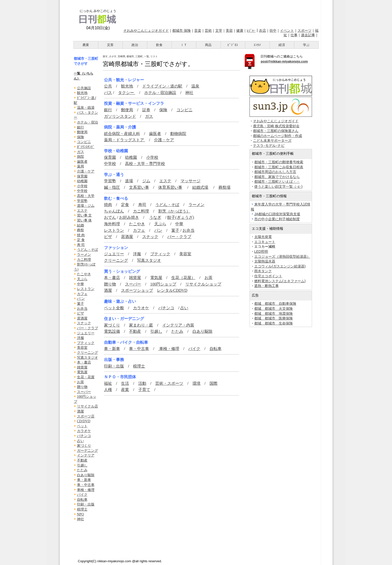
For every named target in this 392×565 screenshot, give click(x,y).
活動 (142, 383)
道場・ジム (86, 206)
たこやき (84, 274)
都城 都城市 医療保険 (273, 318)
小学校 (82, 186)
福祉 (108, 383)
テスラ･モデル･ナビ (269, 146)
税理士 (82, 509)
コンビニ (84, 142)
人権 (108, 390)
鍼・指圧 (112, 187)
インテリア (86, 455)
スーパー (84, 392)
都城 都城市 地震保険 (273, 313)
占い (80, 441)
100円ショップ (163, 284)
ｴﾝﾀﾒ (257, 45)
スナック (84, 323)
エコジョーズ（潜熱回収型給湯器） (282, 256)
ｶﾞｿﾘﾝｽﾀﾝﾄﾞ (86, 147)
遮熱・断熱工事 (266, 286)
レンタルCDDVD (172, 290)
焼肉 (108, 205)
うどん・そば (87, 250)
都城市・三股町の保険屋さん (276, 131)
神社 (80, 519)
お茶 (80, 382)
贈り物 (82, 387)
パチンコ (84, 436)
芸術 (208, 30)
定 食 (81, 240)
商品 (208, 45)
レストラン (86, 289)
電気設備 (112, 331)
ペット (82, 426)
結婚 (80, 225)
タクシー (126, 93)
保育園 (82, 176)
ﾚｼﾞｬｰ (251, 30)
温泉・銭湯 (86, 108)
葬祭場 (224, 187)
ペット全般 (114, 308)
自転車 (82, 500)
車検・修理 (86, 490)
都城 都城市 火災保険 (273, 308)
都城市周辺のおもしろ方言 (275, 172)
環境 (196, 383)
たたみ (82, 470)
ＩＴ (184, 45)
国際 (213, 383)
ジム (146, 181)
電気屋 (82, 372)
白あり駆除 (86, 475)
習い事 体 (84, 220)
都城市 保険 (181, 30)
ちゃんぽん (114, 211)
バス (108, 93)
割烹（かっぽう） (174, 211)
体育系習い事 (170, 187)
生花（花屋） (183, 278)
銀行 (80, 127)
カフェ (82, 294)
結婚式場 (200, 187)
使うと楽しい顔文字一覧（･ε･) (278, 186)
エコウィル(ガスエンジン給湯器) (280, 266)
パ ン (81, 299)
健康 (240, 30)
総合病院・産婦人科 (122, 134)
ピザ (80, 313)
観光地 (82, 93)
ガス (80, 152)
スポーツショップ (137, 290)
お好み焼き (129, 217)
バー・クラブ (87, 328)
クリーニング (87, 353)
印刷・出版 (86, 504)
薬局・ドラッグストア (124, 140)
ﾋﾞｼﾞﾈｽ (233, 45)
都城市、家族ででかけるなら (277, 177)
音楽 (198, 30)
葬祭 (80, 230)
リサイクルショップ (203, 284)
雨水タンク (263, 271)
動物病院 (178, 134)
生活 (125, 383)
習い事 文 (84, 215)
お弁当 (82, 309)
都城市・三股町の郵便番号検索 (279, 162)
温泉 (195, 86)
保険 (80, 137)
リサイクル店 (87, 406)
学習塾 (82, 201)
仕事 (294, 35)
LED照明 (261, 251)
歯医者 (82, 162)
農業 (86, 45)
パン (158, 230)
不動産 (82, 460)
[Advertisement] (220, 13)
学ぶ (306, 45)
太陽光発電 (263, 237)
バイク (82, 495)
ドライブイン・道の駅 (162, 86)
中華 (80, 284)
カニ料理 (84, 260)
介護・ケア (86, 171)
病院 (80, 157)
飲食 (159, 45)
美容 (229, 30)
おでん (110, 217)
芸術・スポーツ (169, 383)
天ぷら (82, 279)
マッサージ (190, 181)
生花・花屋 (86, 377)
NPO (80, 514)
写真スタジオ (87, 358)
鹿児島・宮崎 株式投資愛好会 (276, 126)
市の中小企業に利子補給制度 (277, 219)
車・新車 (84, 480)
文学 (219, 30)
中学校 (82, 191)
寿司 (142, 205)
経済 (282, 45)
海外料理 (112, 224)
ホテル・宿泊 (87, 122)
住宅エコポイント (268, 276)
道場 (129, 181)
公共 (108, 86)
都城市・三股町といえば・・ (277, 181)
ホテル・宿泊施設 (160, 93)
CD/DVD (84, 421)
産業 (125, 390)
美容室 (82, 348)
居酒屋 (82, 318)
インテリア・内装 (178, 325)
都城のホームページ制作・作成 (277, 136)
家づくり (84, 446)
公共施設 (84, 88)
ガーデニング (87, 451)
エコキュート (265, 242)
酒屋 (80, 411)
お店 (262, 30)
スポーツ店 (86, 416)
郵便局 (82, 132)
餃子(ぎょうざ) (181, 217)
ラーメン (84, 255)
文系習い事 (139, 187)
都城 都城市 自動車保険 (275, 303)
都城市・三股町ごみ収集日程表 (279, 167)
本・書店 (84, 362)
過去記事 (308, 35)
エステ (82, 211)
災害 (110, 45)
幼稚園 (82, 181)
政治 (135, 45)
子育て (144, 390)
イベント (287, 30)
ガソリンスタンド (120, 116)
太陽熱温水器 (265, 261)
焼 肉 (81, 235)
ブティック (86, 343)
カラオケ (84, 431)
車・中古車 (86, 485)
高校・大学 (86, 196)
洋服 (80, 338)
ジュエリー (86, 333)
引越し (82, 465)
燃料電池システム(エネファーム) (280, 281)
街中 (273, 30)
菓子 (80, 304)
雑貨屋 (82, 367)
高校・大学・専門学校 (145, 164)
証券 (146, 110)
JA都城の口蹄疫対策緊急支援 (277, 214)
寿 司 (81, 245)
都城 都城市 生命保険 (273, 323)
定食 (125, 205)
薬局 (80, 166)
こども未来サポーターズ (272, 141)
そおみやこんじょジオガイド (146, 30)
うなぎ (155, 217)
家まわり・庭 (141, 325)
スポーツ (304, 30)
